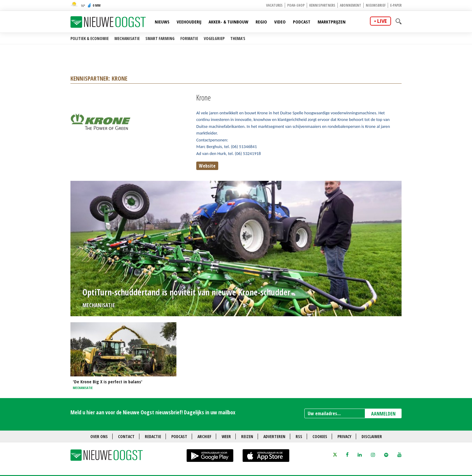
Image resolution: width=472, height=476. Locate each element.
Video (280, 22)
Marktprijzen (332, 22)
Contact (126, 436)
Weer (226, 436)
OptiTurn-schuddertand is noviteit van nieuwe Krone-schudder (186, 292)
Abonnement (351, 5)
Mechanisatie (127, 38)
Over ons (99, 436)
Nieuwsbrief (376, 5)
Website (207, 166)
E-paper (396, 5)
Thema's (238, 38)
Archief (204, 436)
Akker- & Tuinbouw (228, 22)
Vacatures (274, 5)
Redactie (153, 436)
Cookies (320, 436)
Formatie (189, 38)
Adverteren (274, 436)
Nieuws (162, 22)
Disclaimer (372, 436)
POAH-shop (296, 5)
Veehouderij (189, 22)
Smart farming (160, 38)
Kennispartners (322, 5)
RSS (299, 436)
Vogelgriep (214, 38)
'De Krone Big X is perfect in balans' (108, 382)
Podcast (302, 22)
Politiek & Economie (90, 38)
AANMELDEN (383, 414)
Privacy (344, 436)
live (382, 21)
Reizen (247, 436)
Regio (261, 22)
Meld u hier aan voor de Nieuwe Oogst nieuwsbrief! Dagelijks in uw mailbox (153, 412)
